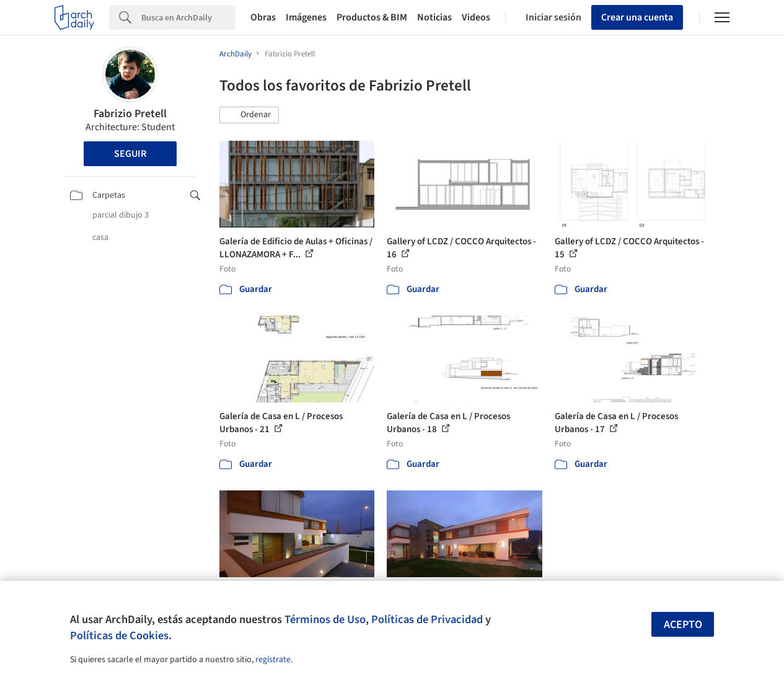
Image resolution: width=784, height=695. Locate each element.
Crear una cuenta (637, 17)
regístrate (273, 660)
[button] (249, 115)
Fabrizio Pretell (130, 114)
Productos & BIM (372, 17)
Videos (476, 17)
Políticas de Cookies (119, 635)
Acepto (683, 625)
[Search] (188, 17)
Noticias (434, 17)
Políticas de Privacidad (427, 619)
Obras (263, 17)
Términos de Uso (325, 619)
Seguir (130, 154)
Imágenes (306, 17)
